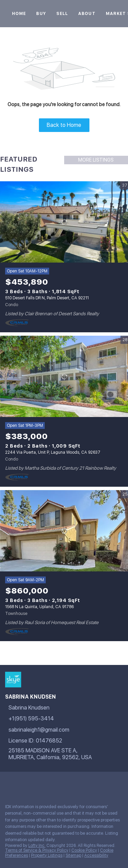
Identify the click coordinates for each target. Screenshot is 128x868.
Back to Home (64, 125)
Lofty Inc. (37, 846)
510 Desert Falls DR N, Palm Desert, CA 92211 (47, 298)
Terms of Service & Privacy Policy (37, 850)
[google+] (22, 784)
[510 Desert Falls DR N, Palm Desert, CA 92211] (64, 222)
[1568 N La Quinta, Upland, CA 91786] (64, 531)
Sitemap (73, 855)
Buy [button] (41, 14)
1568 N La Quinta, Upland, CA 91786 (39, 607)
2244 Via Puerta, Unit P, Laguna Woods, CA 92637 (53, 452)
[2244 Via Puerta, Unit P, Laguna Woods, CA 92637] (64, 377)
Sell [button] (62, 14)
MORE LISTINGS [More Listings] (96, 160)
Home (19, 14)
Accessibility (96, 855)
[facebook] (8, 784)
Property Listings (47, 855)
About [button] (87, 14)
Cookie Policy (84, 850)
